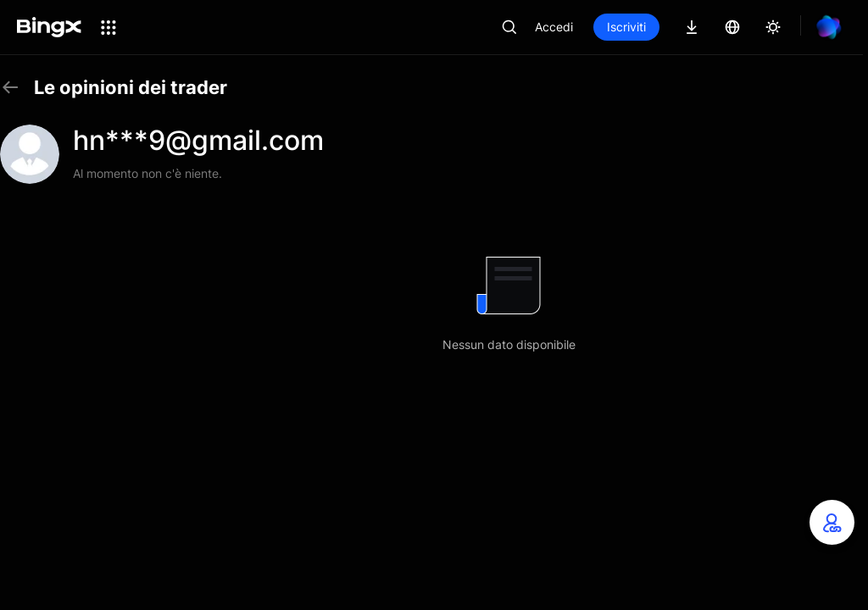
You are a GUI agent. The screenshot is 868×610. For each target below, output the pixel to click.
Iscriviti (626, 27)
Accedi (554, 27)
